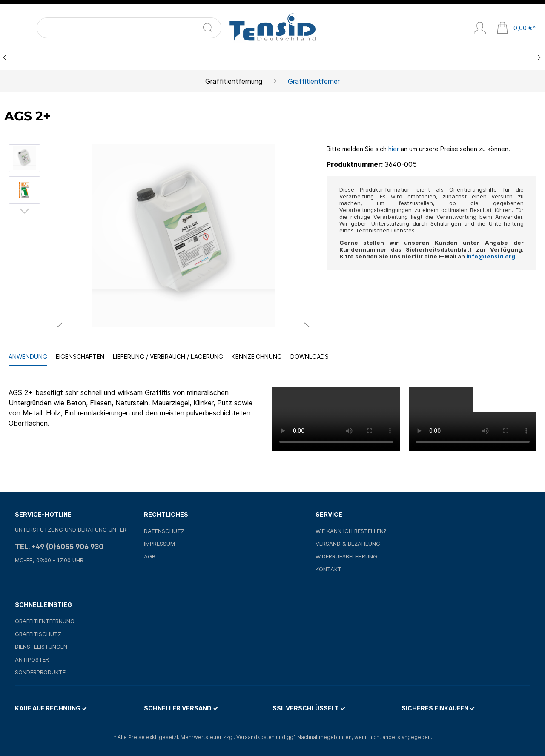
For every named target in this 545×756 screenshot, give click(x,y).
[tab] (28, 357)
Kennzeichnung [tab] (257, 357)
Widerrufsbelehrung (346, 556)
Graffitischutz (38, 634)
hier (394, 149)
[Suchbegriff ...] (68, 28)
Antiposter (32, 659)
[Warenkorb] (516, 29)
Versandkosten (255, 737)
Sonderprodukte (40, 672)
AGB (150, 556)
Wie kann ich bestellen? (351, 531)
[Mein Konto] (480, 29)
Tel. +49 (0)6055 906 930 (59, 547)
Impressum (159, 544)
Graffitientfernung (45, 621)
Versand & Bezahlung (348, 544)
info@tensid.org (491, 256)
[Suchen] (111, 28)
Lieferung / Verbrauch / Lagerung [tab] (168, 357)
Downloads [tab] (310, 357)
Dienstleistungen (41, 647)
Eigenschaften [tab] (80, 357)
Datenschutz (164, 531)
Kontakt (328, 569)
